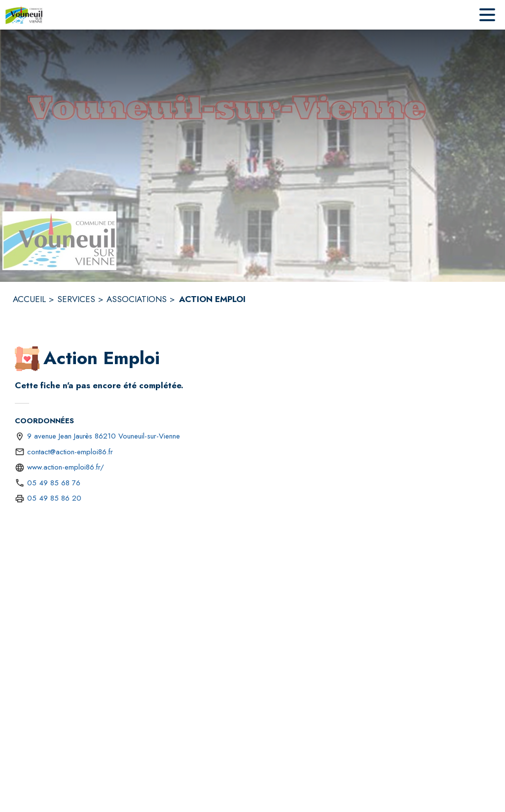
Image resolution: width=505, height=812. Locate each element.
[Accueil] (24, 15)
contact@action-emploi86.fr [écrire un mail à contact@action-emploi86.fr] (70, 452)
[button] (27, 359)
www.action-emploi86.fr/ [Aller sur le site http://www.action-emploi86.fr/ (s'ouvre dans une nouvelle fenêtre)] (66, 467)
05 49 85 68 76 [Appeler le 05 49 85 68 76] (54, 483)
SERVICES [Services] (76, 299)
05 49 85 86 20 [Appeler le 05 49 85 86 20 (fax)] (54, 498)
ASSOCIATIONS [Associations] (137, 299)
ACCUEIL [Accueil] (29, 299)
